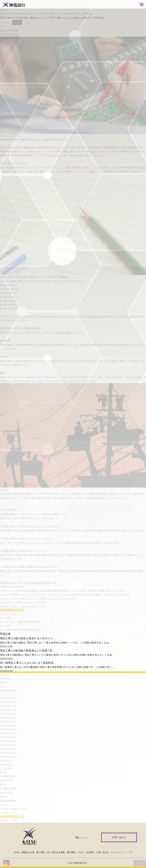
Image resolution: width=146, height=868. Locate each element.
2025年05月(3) (8, 741)
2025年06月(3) (8, 737)
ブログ (81, 852)
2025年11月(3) (8, 718)
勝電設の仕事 (28, 852)
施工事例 (71, 852)
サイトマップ (117, 852)
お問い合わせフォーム (12, 610)
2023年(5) (6, 765)
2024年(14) (6, 761)
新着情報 (5, 678)
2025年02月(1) (8, 753)
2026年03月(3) (8, 702)
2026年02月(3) (8, 706)
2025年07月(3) (8, 733)
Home (17, 852)
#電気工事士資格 (9, 31)
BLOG (3, 10)
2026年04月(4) (8, 698)
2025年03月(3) (8, 749)
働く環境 (41, 852)
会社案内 (90, 852)
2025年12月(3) (8, 714)
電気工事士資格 (8, 691)
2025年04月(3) (8, 745)
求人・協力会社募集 (56, 852)
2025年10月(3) (8, 722)
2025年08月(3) (8, 730)
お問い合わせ (103, 852)
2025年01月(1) (8, 757)
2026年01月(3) (8, 710)
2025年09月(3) (8, 726)
